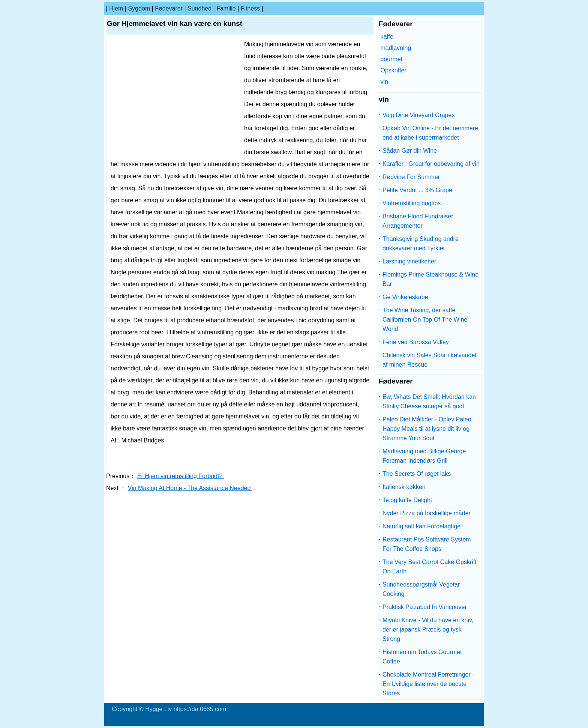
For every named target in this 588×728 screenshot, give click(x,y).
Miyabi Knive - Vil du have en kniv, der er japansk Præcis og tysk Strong (428, 629)
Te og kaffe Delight (407, 500)
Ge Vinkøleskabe (405, 297)
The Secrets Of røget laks (417, 474)
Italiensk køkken (404, 487)
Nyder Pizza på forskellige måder (427, 513)
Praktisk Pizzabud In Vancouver (425, 607)
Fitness (250, 8)
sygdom (139, 8)
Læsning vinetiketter (409, 261)
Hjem (116, 8)
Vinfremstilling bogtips (412, 203)
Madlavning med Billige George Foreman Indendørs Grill (424, 456)
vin (384, 82)
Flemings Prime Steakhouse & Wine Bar (430, 279)
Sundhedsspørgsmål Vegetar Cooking (421, 589)
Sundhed (199, 8)
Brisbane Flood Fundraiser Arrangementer (418, 221)
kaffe (387, 37)
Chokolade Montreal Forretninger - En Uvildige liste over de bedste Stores (428, 684)
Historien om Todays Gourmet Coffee (422, 657)
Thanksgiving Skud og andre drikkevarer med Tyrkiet (421, 244)
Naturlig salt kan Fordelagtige (421, 526)
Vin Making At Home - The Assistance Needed (190, 488)
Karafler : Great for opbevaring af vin (431, 164)
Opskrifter (393, 70)
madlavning (396, 48)
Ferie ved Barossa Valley (416, 342)
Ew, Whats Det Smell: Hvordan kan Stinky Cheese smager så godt (429, 402)
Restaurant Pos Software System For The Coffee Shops (427, 544)
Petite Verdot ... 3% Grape (417, 190)
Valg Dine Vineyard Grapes (418, 115)
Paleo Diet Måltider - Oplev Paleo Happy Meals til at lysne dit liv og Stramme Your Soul (427, 429)
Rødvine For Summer (411, 177)
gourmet (391, 59)
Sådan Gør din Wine (410, 151)
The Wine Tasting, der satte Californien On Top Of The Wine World (425, 320)
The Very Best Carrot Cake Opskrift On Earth (430, 567)
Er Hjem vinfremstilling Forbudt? (181, 476)
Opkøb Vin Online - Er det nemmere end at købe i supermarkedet (430, 133)
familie (226, 8)
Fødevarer (169, 8)
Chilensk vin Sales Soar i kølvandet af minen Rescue (430, 360)
